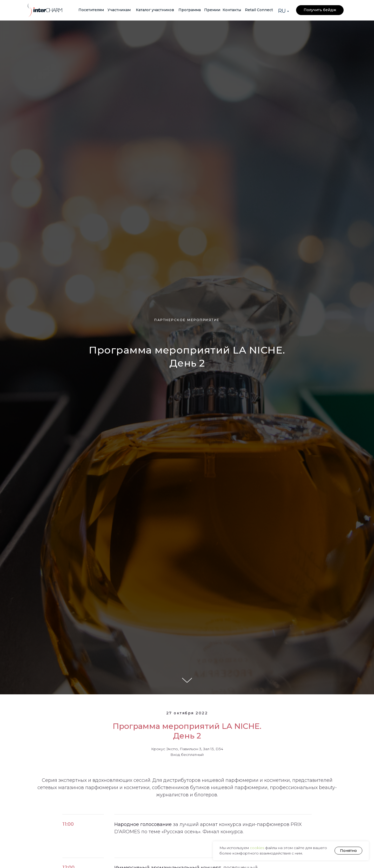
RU (282, 11)
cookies (258, 848)
